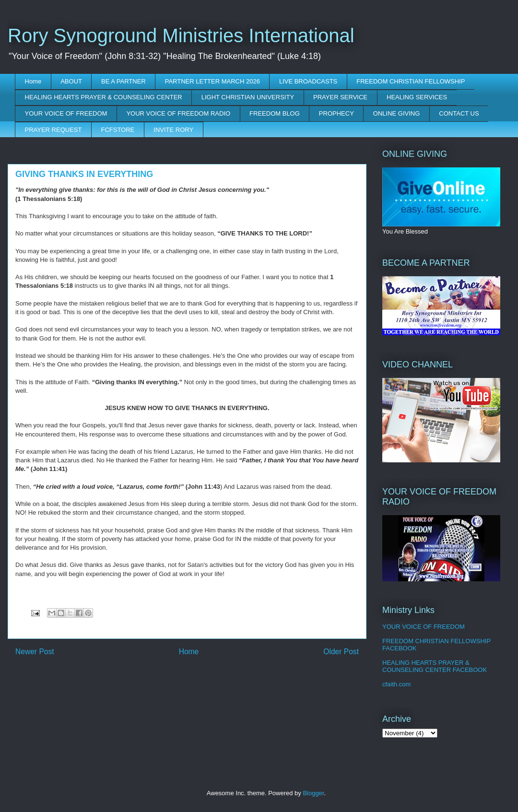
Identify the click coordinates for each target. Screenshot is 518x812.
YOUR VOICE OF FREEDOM (66, 113)
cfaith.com (396, 684)
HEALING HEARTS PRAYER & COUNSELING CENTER (104, 97)
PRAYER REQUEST (53, 130)
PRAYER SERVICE (340, 97)
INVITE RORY (173, 130)
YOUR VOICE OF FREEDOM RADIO (178, 113)
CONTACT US (459, 113)
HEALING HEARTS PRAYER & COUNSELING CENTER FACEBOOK (435, 666)
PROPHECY (336, 113)
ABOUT (71, 81)
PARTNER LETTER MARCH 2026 (212, 81)
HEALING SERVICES (417, 97)
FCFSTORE (118, 130)
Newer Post (35, 652)
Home (33, 81)
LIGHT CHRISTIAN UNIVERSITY (248, 97)
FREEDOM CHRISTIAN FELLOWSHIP (411, 81)
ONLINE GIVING (397, 113)
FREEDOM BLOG (275, 113)
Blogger (313, 793)
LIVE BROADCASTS (308, 81)
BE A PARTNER (124, 81)
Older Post (341, 652)
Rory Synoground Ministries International (181, 35)
